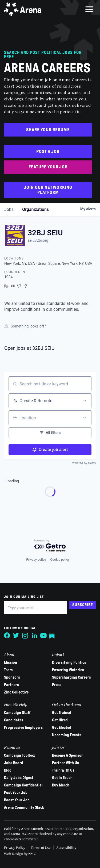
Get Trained (62, 713)
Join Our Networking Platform (48, 190)
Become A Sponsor (67, 755)
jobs (9, 209)
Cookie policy (60, 560)
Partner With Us (65, 763)
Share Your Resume (48, 130)
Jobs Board (14, 763)
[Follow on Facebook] (7, 636)
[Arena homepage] (23, 9)
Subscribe (83, 605)
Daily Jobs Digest (19, 778)
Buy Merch (61, 785)
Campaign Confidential (23, 785)
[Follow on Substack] (53, 636)
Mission (11, 662)
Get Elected (62, 727)
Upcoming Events (67, 735)
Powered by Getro (83, 463)
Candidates (14, 720)
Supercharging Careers (71, 677)
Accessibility (66, 847)
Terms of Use (41, 847)
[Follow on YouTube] (43, 636)
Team (8, 670)
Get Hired (60, 720)
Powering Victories (68, 670)
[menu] (89, 9)
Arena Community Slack (24, 807)
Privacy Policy (15, 847)
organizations (35, 209)
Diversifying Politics (69, 662)
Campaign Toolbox (19, 755)
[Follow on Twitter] (16, 636)
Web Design (14, 854)
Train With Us (63, 770)
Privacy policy (36, 560)
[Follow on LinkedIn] (34, 636)
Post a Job (48, 152)
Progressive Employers (23, 727)
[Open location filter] (85, 418)
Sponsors (12, 677)
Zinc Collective (16, 692)
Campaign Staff (17, 713)
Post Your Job (16, 793)
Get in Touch (62, 778)
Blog (8, 770)
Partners (11, 685)
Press (57, 685)
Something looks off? (25, 326)
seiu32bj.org (38, 240)
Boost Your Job (17, 800)
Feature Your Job (48, 167)
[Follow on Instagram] (25, 636)
